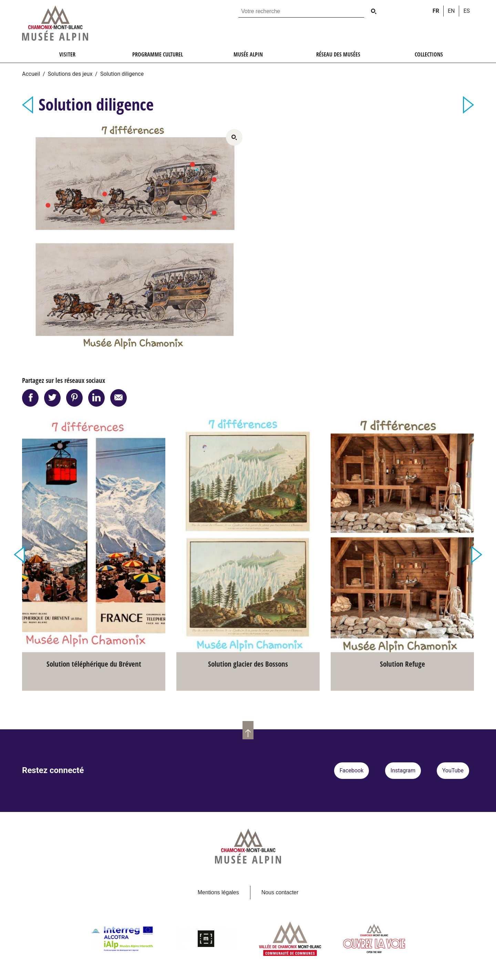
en (451, 11)
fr (436, 11)
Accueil (31, 74)
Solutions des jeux (70, 74)
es (467, 11)
